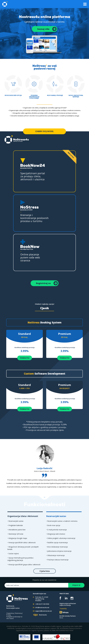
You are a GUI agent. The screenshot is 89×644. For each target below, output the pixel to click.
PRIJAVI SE (76, 585)
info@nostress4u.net (42, 608)
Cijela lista (45, 571)
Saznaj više (47, 29)
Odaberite (25, 358)
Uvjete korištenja (65, 605)
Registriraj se (47, 283)
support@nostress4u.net (44, 611)
